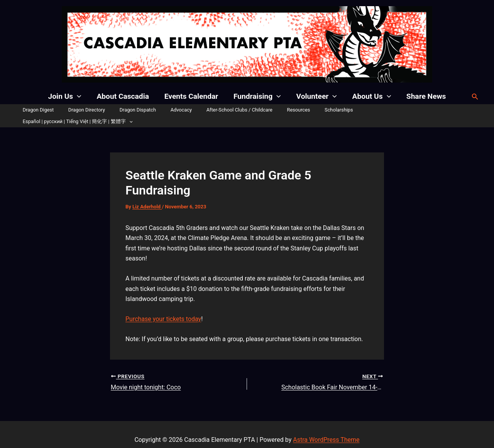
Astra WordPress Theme (326, 429)
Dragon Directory (95, 110)
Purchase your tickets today (163, 307)
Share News (425, 96)
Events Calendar (192, 96)
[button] (79, 96)
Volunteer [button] (316, 96)
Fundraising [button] (257, 96)
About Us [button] (371, 96)
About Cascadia (124, 96)
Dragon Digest (51, 110)
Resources (289, 110)
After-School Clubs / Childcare (234, 110)
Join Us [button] (66, 96)
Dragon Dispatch (142, 110)
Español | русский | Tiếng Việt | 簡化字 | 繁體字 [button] (403, 110)
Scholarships (324, 110)
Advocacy (180, 110)
